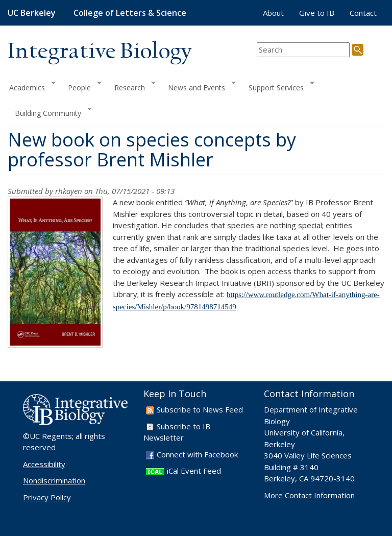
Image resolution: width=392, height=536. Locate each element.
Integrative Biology (100, 52)
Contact (363, 13)
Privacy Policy (47, 497)
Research (131, 86)
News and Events (198, 86)
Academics (32, 86)
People (81, 86)
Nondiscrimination (54, 480)
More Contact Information (309, 495)
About (273, 13)
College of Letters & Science (130, 13)
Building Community (50, 112)
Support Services (278, 86)
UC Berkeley (32, 13)
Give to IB (317, 13)
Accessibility (44, 464)
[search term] (303, 50)
